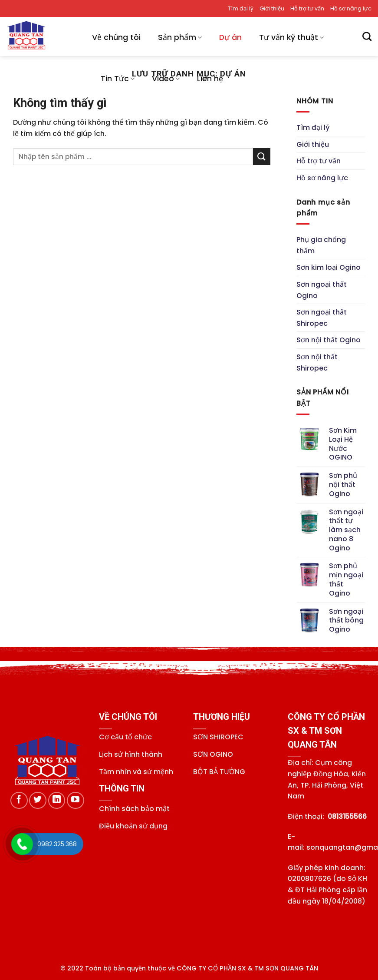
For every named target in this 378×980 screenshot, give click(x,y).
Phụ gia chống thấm (321, 246)
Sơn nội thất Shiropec (317, 363)
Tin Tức (118, 79)
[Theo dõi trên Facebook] (19, 801)
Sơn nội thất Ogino (329, 340)
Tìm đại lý (241, 8)
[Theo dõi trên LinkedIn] (57, 801)
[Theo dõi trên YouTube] (76, 801)
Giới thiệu (272, 8)
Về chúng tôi (116, 37)
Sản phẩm (180, 37)
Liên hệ (210, 79)
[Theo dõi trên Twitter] (38, 801)
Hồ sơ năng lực (351, 8)
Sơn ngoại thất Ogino (322, 290)
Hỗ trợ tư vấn (307, 8)
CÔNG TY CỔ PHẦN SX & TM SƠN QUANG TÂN (247, 968)
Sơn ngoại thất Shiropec (322, 318)
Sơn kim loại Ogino (329, 268)
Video (166, 79)
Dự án (230, 37)
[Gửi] (262, 157)
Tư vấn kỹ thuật (291, 37)
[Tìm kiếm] (367, 36)
